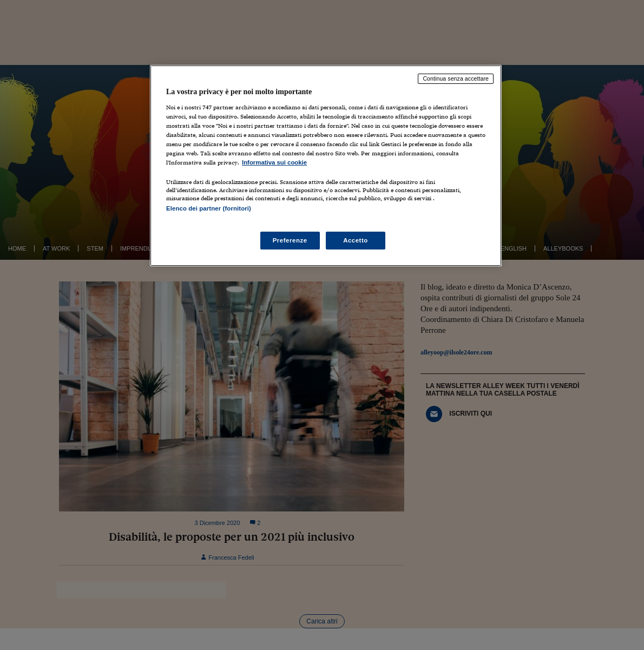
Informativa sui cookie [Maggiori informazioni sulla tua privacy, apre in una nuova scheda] (274, 162)
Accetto (356, 240)
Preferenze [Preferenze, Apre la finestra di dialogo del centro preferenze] (290, 240)
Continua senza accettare (456, 78)
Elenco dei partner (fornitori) (209, 208)
